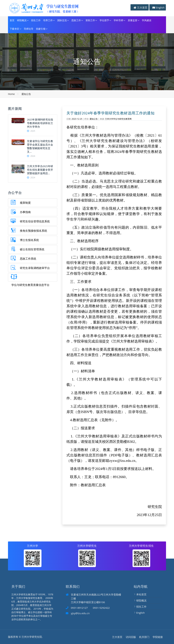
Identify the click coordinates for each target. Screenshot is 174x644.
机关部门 (144, 637)
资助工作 (90, 20)
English (160, 7)
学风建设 (147, 20)
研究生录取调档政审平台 (35, 268)
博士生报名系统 (29, 240)
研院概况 (22, 20)
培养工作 (48, 20)
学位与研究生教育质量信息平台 (30, 285)
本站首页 (141, 594)
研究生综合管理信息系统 (35, 221)
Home (11, 94)
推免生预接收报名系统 (33, 231)
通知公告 (26, 94)
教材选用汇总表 (93, 485)
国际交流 (62, 20)
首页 (12, 20)
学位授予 (104, 20)
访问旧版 (131, 637)
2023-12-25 (77, 119)
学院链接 (158, 637)
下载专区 (14, 29)
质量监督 (133, 20)
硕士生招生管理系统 (32, 249)
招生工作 (36, 20)
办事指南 (25, 212)
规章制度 (25, 203)
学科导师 (118, 20)
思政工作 (76, 20)
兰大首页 (142, 7)
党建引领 (41, 29)
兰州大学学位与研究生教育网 (118, 119)
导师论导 (29, 29)
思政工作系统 (28, 259)
